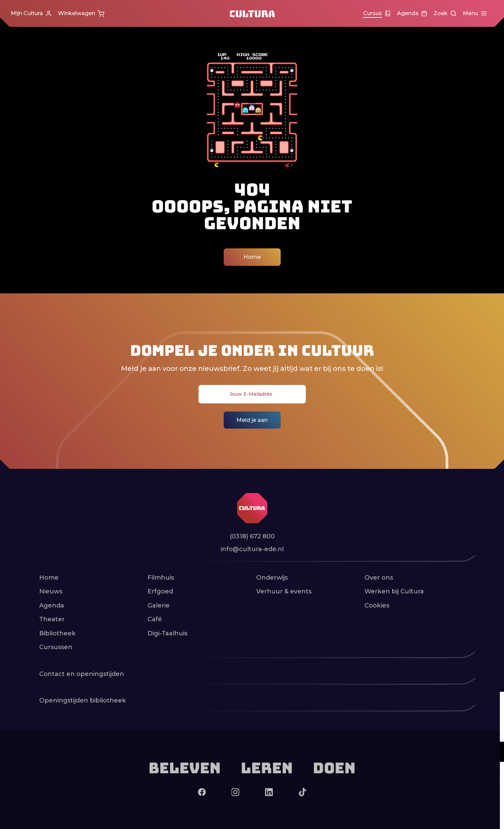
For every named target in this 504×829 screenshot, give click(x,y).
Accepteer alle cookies (447, 797)
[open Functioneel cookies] (493, 752)
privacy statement (420, 730)
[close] (494, 704)
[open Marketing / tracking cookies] (493, 773)
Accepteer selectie (447, 816)
